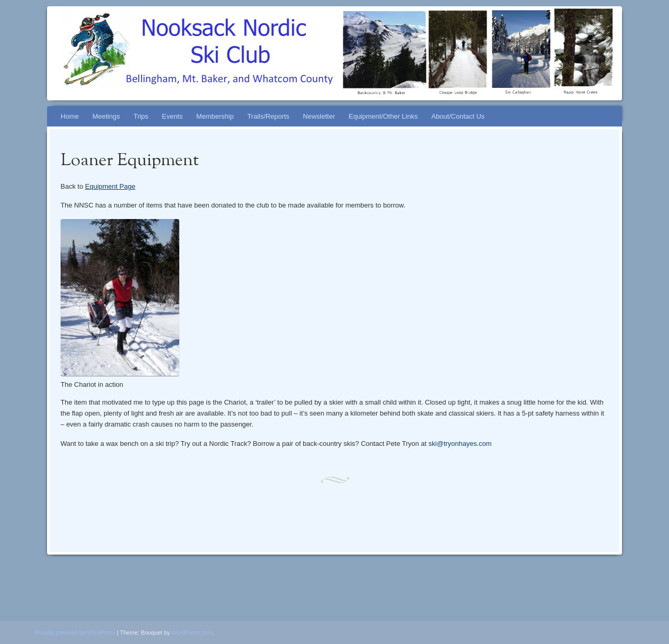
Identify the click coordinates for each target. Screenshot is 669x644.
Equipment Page (110, 186)
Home (70, 116)
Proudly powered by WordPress (75, 632)
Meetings (106, 116)
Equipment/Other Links (383, 116)
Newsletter (319, 116)
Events (172, 116)
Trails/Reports (268, 116)
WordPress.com (192, 632)
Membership (215, 116)
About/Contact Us (458, 116)
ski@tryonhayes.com (460, 444)
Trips (141, 116)
